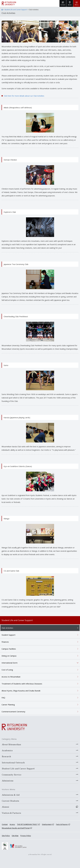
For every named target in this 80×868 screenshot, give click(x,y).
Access (12, 824)
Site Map (15, 836)
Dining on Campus (9, 656)
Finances (5, 642)
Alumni (5, 807)
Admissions (8, 781)
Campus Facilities (9, 649)
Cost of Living (7, 670)
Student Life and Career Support (16, 10)
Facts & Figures (62, 824)
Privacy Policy (26, 836)
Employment (47, 824)
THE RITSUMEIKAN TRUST (27, 824)
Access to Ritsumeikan (11, 677)
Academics (7, 750)
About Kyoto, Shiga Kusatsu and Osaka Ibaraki (21, 691)
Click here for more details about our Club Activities (24, 96)
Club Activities (7, 628)
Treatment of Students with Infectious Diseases (22, 684)
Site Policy (6, 836)
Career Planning (8, 705)
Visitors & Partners (11, 813)
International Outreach (13, 762)
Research (6, 756)
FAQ (3, 698)
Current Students (11, 801)
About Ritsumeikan (11, 744)
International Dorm (10, 663)
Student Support (8, 635)
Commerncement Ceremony (13, 712)
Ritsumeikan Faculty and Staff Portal (16, 828)
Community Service (12, 775)
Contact (5, 824)
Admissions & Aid (11, 795)
